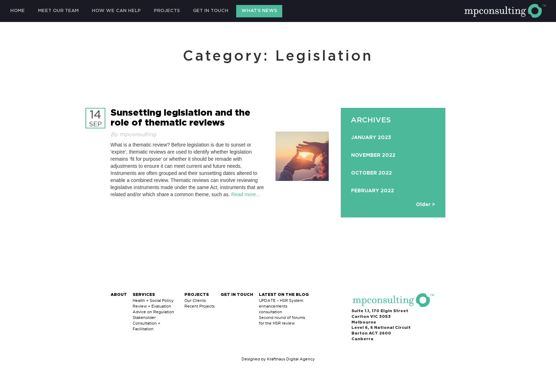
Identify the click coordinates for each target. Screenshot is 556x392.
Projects (167, 11)
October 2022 (371, 173)
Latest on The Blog (284, 295)
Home (18, 11)
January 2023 (371, 138)
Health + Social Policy (153, 300)
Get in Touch (211, 11)
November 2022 (373, 155)
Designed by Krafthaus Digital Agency (278, 359)
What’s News (259, 11)
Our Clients (195, 300)
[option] (393, 166)
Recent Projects (199, 306)
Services (144, 295)
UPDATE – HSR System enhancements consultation (281, 306)
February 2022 (372, 191)
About (119, 295)
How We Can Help (116, 11)
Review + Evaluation (152, 306)
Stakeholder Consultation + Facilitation (146, 323)
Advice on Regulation (153, 312)
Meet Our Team (58, 11)
